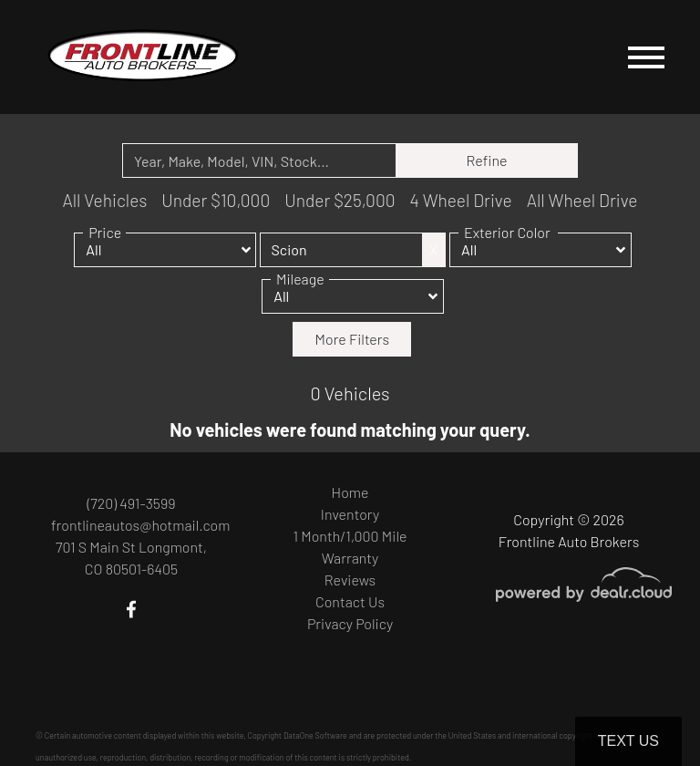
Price (105, 235)
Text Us (628, 741)
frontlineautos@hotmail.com (140, 525)
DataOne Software (315, 735)
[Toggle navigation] (646, 57)
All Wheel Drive (582, 200)
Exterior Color (507, 235)
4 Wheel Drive (461, 200)
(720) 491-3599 (131, 503)
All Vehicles (104, 200)
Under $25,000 (340, 200)
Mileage (300, 281)
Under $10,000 (216, 200)
